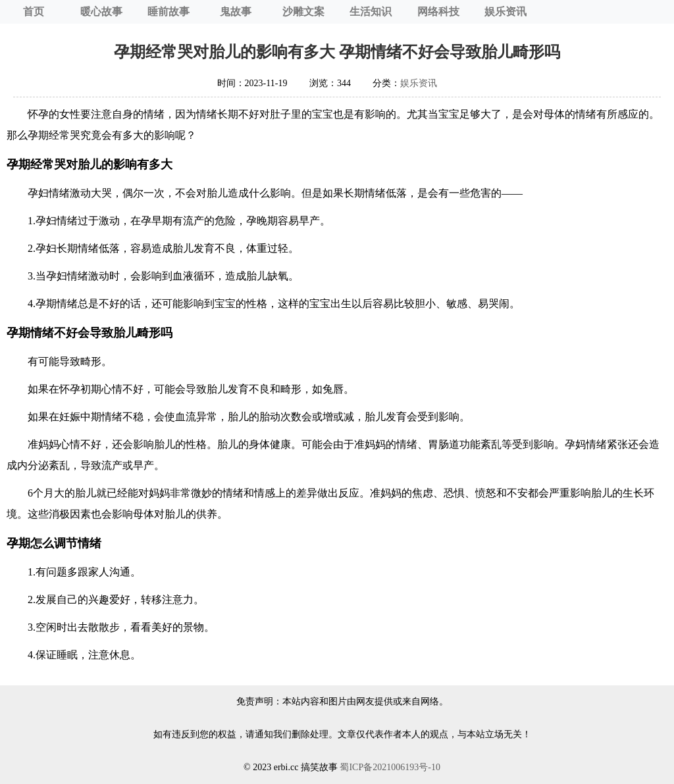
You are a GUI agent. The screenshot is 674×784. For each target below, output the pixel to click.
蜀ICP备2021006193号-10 (390, 767)
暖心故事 (101, 12)
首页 (34, 12)
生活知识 (371, 12)
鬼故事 (236, 12)
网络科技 (438, 12)
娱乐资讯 (505, 12)
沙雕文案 (303, 12)
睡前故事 (168, 12)
